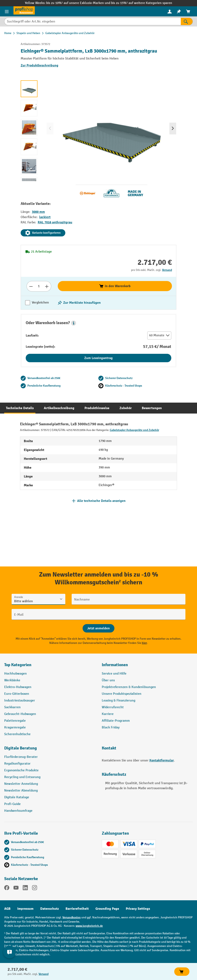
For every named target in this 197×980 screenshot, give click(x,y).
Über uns (108, 680)
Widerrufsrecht (113, 707)
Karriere (108, 714)
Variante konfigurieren (43, 233)
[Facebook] (7, 888)
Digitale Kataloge (17, 797)
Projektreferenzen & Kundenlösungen (129, 687)
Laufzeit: (32, 336)
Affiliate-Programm (116, 721)
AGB (7, 909)
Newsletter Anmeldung (21, 784)
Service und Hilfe (114, 674)
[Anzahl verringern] (31, 286)
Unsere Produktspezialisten (122, 694)
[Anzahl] (39, 286)
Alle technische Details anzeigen (101, 501)
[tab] (20, 408)
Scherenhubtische (17, 734)
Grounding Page (107, 909)
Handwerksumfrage (18, 811)
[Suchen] (187, 21)
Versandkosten (72, 917)
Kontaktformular (162, 760)
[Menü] (7, 11)
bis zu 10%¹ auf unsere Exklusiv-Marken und (79, 3)
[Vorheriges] (50, 129)
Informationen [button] (115, 665)
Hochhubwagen (15, 674)
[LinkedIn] (25, 888)
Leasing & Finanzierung (119, 701)
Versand (167, 270)
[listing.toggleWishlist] (79, 303)
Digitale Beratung (21, 748)
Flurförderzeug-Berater (21, 757)
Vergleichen (40, 303)
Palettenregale (15, 721)
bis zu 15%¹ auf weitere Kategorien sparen (142, 3)
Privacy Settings (138, 909)
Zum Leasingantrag (98, 358)
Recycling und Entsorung (22, 777)
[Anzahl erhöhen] (47, 286)
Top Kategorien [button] (18, 665)
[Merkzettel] (179, 11)
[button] (74, 323)
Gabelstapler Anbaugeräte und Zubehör (134, 430)
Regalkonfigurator (17, 764)
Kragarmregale (15, 727)
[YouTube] (16, 888)
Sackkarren (12, 707)
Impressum (25, 909)
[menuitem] (170, 11)
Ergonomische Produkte (21, 770)
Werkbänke (12, 680)
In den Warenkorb (115, 286)
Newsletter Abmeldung (21, 791)
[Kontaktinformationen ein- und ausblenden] (9, 952)
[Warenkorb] (188, 11)
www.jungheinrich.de (89, 926)
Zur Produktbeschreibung (40, 65)
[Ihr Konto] (170, 11)
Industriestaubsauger (20, 701)
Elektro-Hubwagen (18, 687)
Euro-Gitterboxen (17, 694)
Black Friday (111, 727)
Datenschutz (50, 909)
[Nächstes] (173, 129)
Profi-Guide (12, 804)
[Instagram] (35, 888)
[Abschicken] (98, 628)
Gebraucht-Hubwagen (20, 714)
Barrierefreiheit (77, 909)
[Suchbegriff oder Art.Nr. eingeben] (92, 21)
